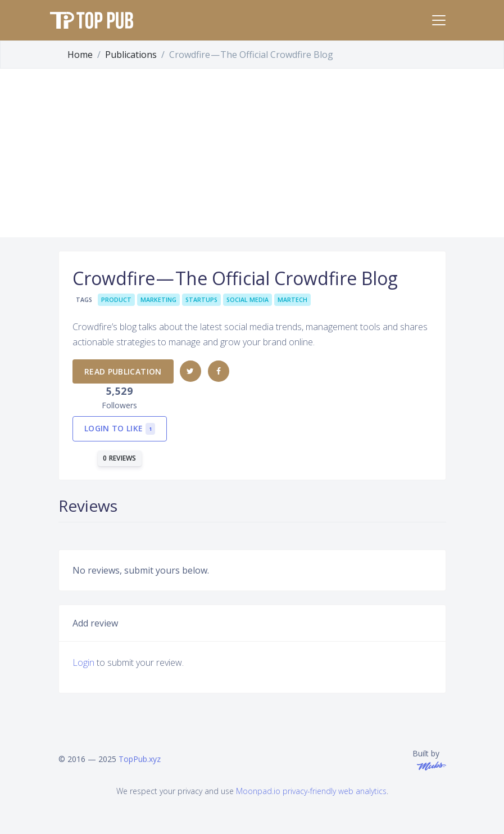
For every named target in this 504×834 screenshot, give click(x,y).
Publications (131, 55)
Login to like (120, 429)
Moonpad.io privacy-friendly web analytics (311, 791)
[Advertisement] (252, 153)
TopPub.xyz (140, 759)
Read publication (123, 371)
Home (80, 55)
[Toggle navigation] (439, 20)
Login (83, 662)
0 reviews (120, 458)
